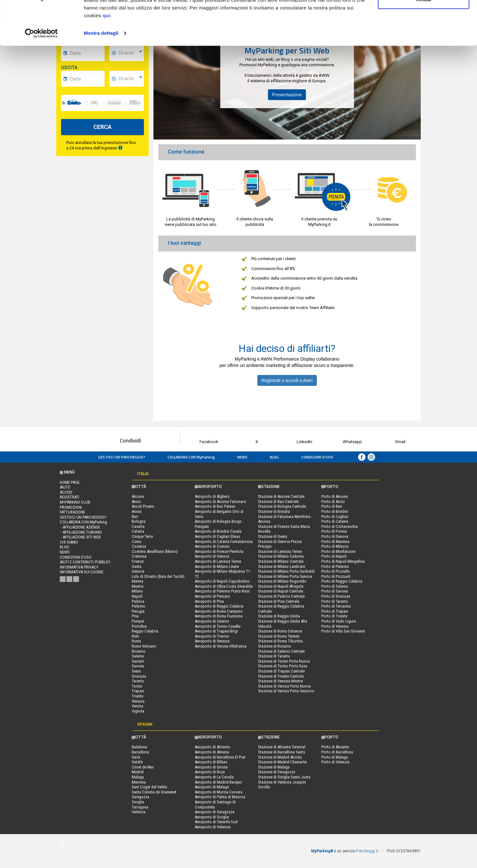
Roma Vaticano (144, 646)
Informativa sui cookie (82, 572)
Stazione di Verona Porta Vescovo (286, 691)
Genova (138, 571)
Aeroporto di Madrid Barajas (218, 782)
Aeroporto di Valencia (213, 827)
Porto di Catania (335, 521)
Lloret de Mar (143, 767)
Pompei (138, 621)
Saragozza (141, 797)
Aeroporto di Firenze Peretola (219, 551)
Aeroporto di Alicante (212, 747)
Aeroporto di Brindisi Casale (218, 531)
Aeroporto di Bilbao (211, 762)
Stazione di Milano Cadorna (281, 556)
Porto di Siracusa (336, 596)
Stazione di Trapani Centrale (281, 671)
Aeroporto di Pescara (212, 596)
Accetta (424, 17)
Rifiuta (424, 38)
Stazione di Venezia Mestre (280, 681)
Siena (136, 671)
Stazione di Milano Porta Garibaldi (286, 571)
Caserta (138, 526)
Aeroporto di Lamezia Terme (218, 561)
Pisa (135, 616)
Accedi (66, 492)
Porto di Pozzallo (336, 571)
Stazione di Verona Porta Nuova (284, 686)
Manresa (139, 782)
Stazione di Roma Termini (279, 636)
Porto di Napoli (334, 556)
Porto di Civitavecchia (340, 526)
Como (137, 542)
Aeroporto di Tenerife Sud (216, 822)
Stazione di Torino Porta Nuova (284, 661)
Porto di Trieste (334, 616)
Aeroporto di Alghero (212, 496)
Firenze (138, 561)
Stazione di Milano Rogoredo (282, 581)
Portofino (139, 626)
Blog (274, 457)
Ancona (138, 496)
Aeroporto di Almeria (212, 752)
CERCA (102, 127)
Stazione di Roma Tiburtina (280, 641)
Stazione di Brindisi (274, 511)
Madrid (138, 772)
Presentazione (287, 95)
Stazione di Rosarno (275, 646)
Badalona (139, 747)
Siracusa (139, 676)
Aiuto (65, 487)
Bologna (139, 521)
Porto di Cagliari (335, 517)
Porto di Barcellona (337, 752)
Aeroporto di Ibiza (210, 772)
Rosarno (139, 651)
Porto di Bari (332, 506)
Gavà (136, 757)
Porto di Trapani (335, 611)
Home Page (70, 482)
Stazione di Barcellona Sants (282, 752)
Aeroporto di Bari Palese (215, 506)
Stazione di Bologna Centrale (282, 506)
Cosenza (139, 546)
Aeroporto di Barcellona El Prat (220, 757)
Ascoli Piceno (143, 506)
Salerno (138, 656)
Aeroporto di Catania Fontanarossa (224, 542)
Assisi (137, 511)
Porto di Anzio (333, 502)
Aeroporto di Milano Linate (217, 566)
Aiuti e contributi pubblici (85, 562)
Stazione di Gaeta (273, 536)
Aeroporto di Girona (211, 767)
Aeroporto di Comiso (212, 546)
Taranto (138, 681)
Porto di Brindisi (335, 511)
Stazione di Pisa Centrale (279, 601)
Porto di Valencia (335, 762)
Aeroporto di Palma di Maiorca (220, 797)
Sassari (138, 661)
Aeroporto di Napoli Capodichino (222, 581)
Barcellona (140, 752)
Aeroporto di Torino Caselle (218, 626)
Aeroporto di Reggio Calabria (219, 606)
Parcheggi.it (367, 851)
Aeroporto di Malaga (212, 787)
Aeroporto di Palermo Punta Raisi (222, 591)
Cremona (139, 556)
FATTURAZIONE (72, 512)
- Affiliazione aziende (80, 527)
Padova (138, 601)
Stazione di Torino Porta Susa (283, 666)
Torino (137, 686)
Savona (138, 666)
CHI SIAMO (69, 542)
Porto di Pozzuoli (336, 576)
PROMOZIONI (71, 507)
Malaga (138, 777)
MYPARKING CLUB (75, 502)
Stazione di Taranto (274, 656)
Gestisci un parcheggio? (122, 457)
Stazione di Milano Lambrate (282, 566)
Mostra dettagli (101, 72)
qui (106, 54)
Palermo (138, 606)
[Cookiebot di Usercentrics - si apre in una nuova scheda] (41, 72)
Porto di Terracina (336, 606)
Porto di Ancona (335, 496)
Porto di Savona (335, 591)
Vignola (138, 711)
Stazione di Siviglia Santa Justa (284, 777)
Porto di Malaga (335, 757)
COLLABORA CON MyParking (191, 457)
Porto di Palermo (335, 566)
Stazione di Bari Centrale (278, 502)
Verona (137, 706)
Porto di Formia (334, 531)
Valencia (139, 812)
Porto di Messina (335, 542)
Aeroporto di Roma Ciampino (219, 611)
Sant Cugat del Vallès (149, 787)
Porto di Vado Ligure (339, 621)
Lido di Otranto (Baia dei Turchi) (158, 576)
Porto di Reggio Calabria (342, 581)
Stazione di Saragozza (277, 772)
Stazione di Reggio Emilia (279, 616)
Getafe (137, 762)
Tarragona (140, 807)
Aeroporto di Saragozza (215, 812)
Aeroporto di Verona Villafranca (221, 646)
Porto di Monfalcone (338, 551)
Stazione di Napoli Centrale (281, 591)
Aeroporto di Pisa (209, 601)
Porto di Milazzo (335, 546)
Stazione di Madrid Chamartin (282, 762)
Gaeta (137, 566)
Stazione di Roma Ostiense (280, 631)
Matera (137, 581)
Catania (138, 531)
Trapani (138, 691)
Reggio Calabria (145, 631)
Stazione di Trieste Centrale (281, 676)
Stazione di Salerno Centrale (281, 651)
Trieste (137, 696)
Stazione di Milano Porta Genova (285, 576)
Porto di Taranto (335, 601)
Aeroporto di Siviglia (212, 817)
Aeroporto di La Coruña (214, 777)
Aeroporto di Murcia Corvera (219, 792)
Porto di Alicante (335, 747)
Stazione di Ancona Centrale (281, 496)
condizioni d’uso (317, 457)
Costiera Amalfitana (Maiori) (155, 551)
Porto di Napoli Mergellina (343, 561)
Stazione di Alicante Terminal (282, 747)
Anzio (136, 502)
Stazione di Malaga (274, 767)
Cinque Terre (142, 536)
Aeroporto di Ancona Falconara (220, 502)
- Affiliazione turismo (81, 532)
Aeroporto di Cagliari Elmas (217, 536)
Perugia (138, 611)
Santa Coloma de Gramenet (154, 792)
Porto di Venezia (335, 626)
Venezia (138, 701)
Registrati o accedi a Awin (287, 380)
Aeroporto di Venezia (212, 641)
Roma (136, 641)
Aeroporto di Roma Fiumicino (219, 616)
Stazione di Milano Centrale (281, 561)
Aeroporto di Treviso (212, 636)
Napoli (137, 596)
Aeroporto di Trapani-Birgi (216, 631)
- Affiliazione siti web (80, 537)
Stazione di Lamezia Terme (280, 551)
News (242, 457)
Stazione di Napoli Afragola (281, 586)
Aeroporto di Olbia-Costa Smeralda (224, 586)
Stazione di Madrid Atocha (280, 757)
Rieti (135, 636)
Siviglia (138, 802)
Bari (135, 517)
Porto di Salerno (335, 586)
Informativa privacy (79, 567)
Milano (137, 591)
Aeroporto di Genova (212, 556)
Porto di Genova (335, 536)
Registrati (70, 497)
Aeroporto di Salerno (212, 621)
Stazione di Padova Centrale (281, 596)
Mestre (137, 586)
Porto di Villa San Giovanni (343, 631)
